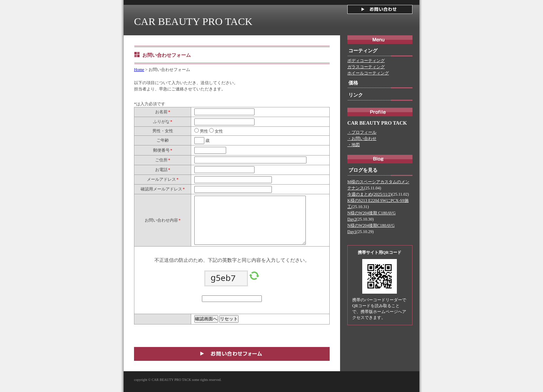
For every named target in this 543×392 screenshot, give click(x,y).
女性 (218, 131)
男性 (203, 131)
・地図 (354, 145)
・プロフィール (362, 132)
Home (139, 70)
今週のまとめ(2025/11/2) (370, 194)
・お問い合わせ (362, 139)
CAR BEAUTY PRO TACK (193, 21)
